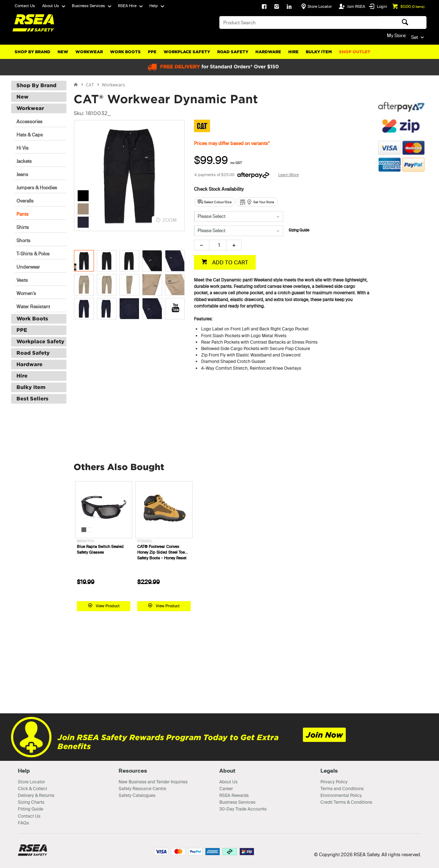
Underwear (28, 267)
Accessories (29, 121)
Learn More (288, 175)
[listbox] (239, 216)
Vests (22, 280)
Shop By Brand (33, 52)
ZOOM (170, 220)
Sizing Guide (299, 230)
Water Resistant (33, 306)
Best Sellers (33, 399)
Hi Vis (23, 148)
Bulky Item (319, 52)
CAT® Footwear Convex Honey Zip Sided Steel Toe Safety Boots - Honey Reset (162, 552)
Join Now (324, 735)
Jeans (22, 174)
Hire (293, 52)
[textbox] (300, 23)
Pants (23, 214)
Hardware (268, 52)
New (63, 52)
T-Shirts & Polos (33, 254)
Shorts (23, 240)
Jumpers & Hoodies (37, 188)
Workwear (89, 52)
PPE (152, 52)
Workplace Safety (187, 52)
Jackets (24, 161)
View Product (108, 606)
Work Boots (125, 52)
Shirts (23, 227)
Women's (26, 293)
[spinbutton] (218, 245)
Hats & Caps (30, 135)
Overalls (25, 201)
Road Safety (233, 52)
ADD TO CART (230, 262)
